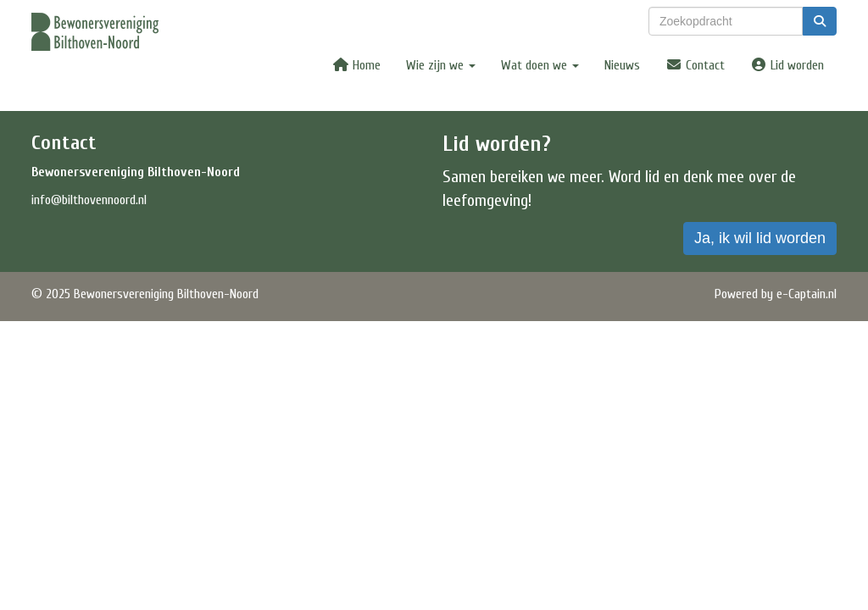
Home (356, 65)
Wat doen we (540, 65)
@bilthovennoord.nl (89, 200)
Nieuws (622, 65)
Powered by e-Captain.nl (776, 294)
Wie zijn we (441, 65)
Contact (695, 65)
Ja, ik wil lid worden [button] (760, 238)
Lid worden (787, 65)
